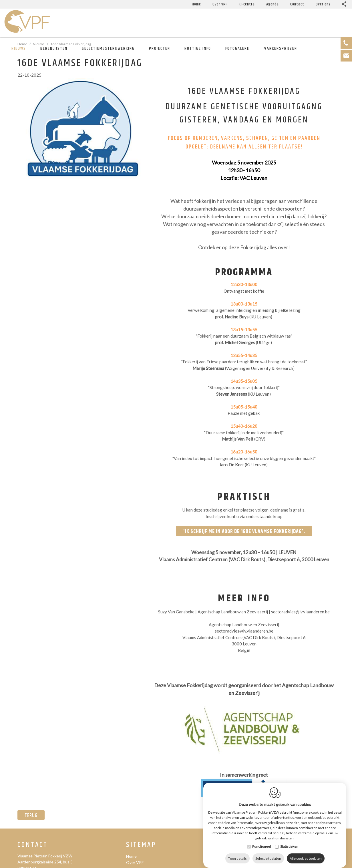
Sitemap (141, 845)
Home (131, 856)
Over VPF (135, 862)
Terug (31, 816)
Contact (33, 845)
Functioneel (261, 855)
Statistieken (289, 855)
